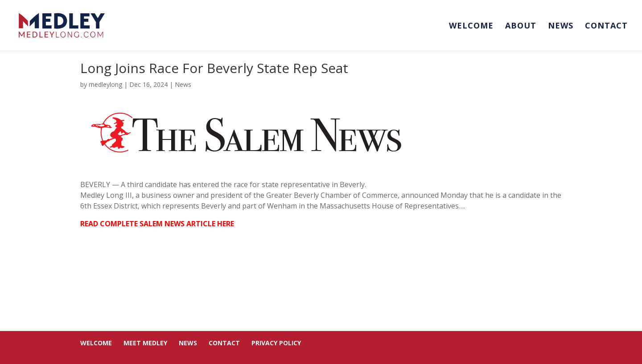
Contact (606, 27)
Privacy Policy (276, 343)
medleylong (105, 84)
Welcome (471, 27)
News (561, 27)
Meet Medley (145, 343)
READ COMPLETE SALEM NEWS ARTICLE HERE (157, 224)
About (521, 27)
